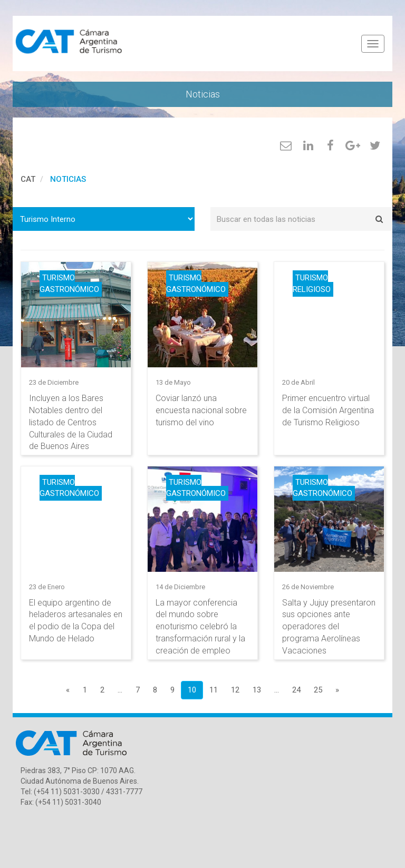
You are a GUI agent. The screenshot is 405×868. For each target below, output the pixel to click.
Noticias (68, 179)
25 (318, 690)
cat (28, 179)
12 (235, 690)
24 (296, 690)
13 (257, 690)
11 (214, 690)
